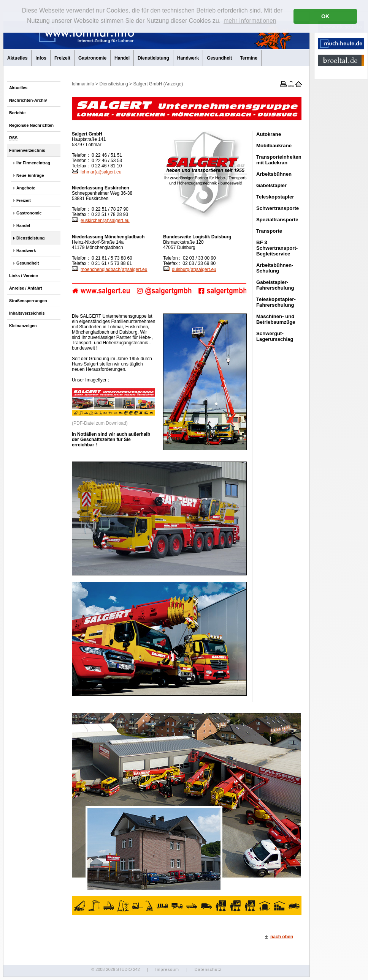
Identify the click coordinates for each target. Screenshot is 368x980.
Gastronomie (92, 58)
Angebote (26, 188)
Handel (122, 58)
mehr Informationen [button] (250, 21)
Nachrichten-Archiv (28, 100)
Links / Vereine (24, 276)
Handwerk (188, 58)
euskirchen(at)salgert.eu (101, 221)
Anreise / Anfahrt (26, 288)
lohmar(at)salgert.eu (97, 172)
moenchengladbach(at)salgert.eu (109, 269)
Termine (249, 58)
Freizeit (62, 58)
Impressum (167, 969)
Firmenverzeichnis (27, 150)
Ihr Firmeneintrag (33, 163)
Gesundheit (219, 58)
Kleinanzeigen (23, 326)
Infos (41, 58)
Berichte (17, 113)
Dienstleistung (153, 58)
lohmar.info (83, 84)
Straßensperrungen (28, 301)
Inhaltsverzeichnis (27, 313)
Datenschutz (208, 969)
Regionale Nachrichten (31, 125)
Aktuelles (17, 58)
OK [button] (325, 16)
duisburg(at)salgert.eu (190, 269)
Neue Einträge (30, 175)
